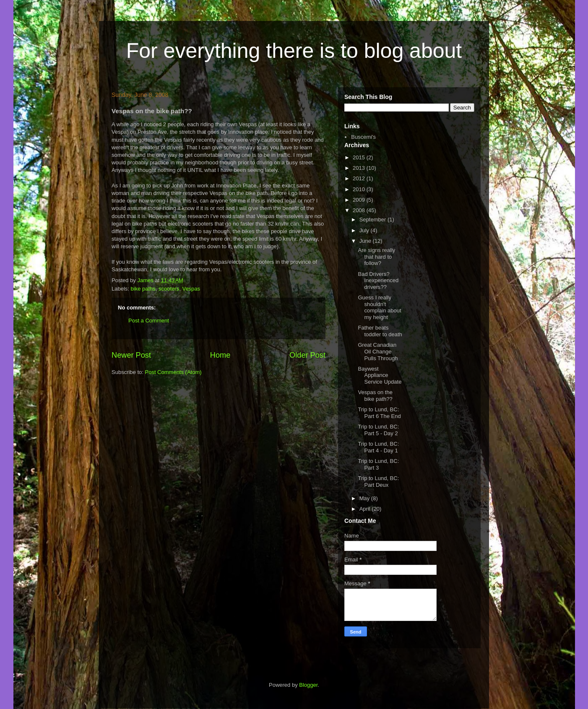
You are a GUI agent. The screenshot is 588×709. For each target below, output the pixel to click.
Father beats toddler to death (380, 331)
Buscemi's (363, 137)
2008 (360, 210)
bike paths (143, 289)
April (366, 509)
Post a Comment (149, 321)
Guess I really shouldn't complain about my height (379, 307)
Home (220, 355)
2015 (360, 157)
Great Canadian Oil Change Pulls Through (378, 351)
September (373, 219)
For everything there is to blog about (294, 51)
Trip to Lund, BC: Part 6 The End (379, 413)
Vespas (191, 289)
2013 (360, 168)
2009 (360, 200)
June (366, 241)
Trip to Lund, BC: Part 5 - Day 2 (378, 430)
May (365, 498)
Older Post (307, 355)
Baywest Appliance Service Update (380, 375)
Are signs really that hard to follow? (376, 257)
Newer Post (131, 355)
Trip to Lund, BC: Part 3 (378, 464)
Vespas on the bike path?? (375, 396)
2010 (360, 189)
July (365, 230)
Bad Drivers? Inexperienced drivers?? (378, 280)
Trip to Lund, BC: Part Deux (378, 482)
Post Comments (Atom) (173, 372)
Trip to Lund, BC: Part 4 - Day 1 (378, 447)
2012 (360, 178)
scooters (169, 289)
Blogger (308, 685)
